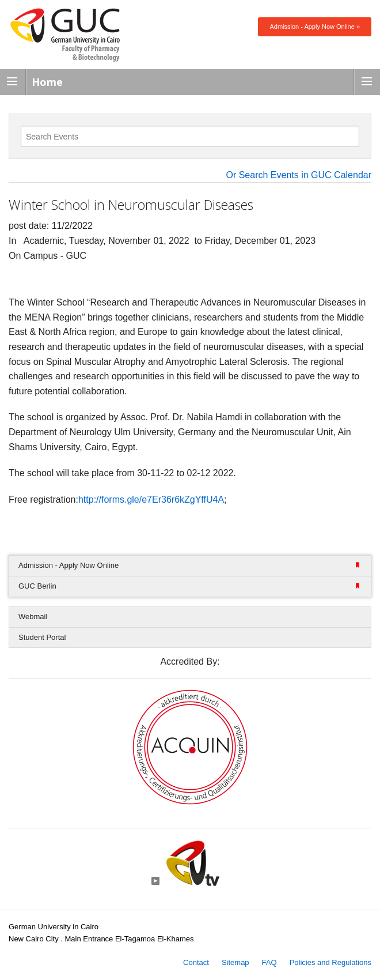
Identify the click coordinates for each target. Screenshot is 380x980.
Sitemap (235, 962)
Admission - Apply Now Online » (315, 27)
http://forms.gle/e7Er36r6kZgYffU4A (151, 500)
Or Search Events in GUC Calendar (299, 175)
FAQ (269, 962)
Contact (196, 962)
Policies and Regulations (330, 962)
